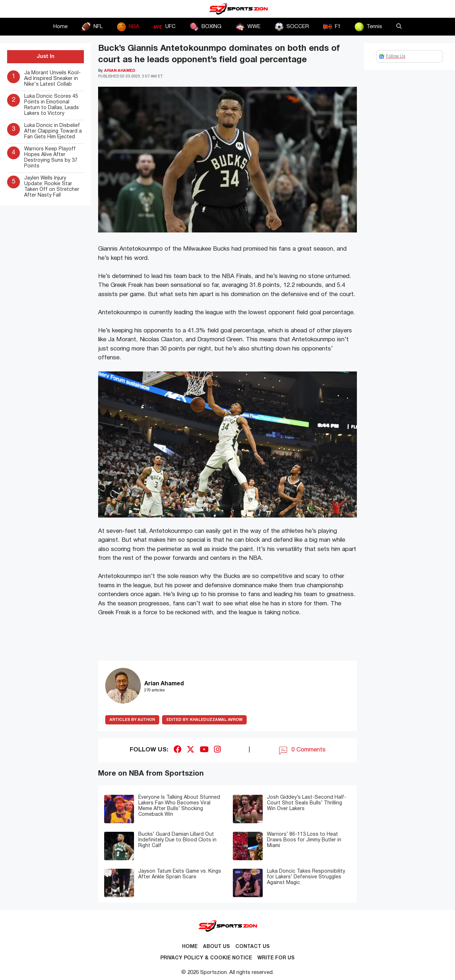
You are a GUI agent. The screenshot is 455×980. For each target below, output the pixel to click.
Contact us (253, 947)
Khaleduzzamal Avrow (204, 720)
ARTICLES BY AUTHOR (132, 720)
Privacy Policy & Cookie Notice (206, 958)
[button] (399, 27)
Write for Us (276, 958)
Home (60, 27)
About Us (216, 947)
